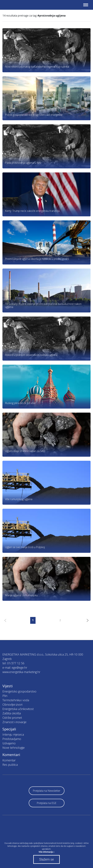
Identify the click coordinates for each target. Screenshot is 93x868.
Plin (5, 696)
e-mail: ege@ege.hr (15, 668)
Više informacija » (46, 852)
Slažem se (46, 859)
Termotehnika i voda (16, 700)
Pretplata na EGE (46, 803)
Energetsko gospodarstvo (19, 691)
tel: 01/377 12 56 (13, 663)
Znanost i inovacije (14, 722)
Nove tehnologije (14, 748)
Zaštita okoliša (12, 713)
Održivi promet (12, 718)
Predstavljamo (12, 739)
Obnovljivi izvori (12, 704)
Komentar (9, 760)
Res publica (10, 765)
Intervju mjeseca (13, 734)
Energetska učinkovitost (18, 709)
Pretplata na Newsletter (47, 791)
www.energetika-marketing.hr (21, 672)
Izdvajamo (9, 743)
